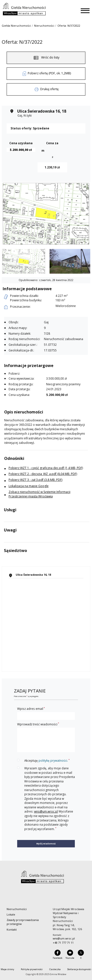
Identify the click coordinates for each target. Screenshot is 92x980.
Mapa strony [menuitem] (7, 969)
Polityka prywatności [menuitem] (32, 969)
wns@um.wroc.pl (46, 811)
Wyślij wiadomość (46, 844)
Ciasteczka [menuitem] (55, 969)
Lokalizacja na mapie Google (29, 486)
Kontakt (12, 929)
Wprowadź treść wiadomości (38, 724)
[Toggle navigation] (85, 11)
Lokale (11, 914)
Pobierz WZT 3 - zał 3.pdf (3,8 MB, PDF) (35, 480)
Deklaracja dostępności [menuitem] (79, 969)
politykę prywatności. (53, 760)
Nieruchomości (44, 26)
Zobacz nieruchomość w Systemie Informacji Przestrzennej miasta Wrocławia (39, 494)
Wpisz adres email (31, 709)
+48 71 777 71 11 (63, 943)
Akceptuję (47, 760)
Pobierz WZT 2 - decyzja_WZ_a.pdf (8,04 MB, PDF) (43, 474)
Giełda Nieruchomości (16, 26)
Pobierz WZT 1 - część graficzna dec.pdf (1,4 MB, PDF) (46, 468)
